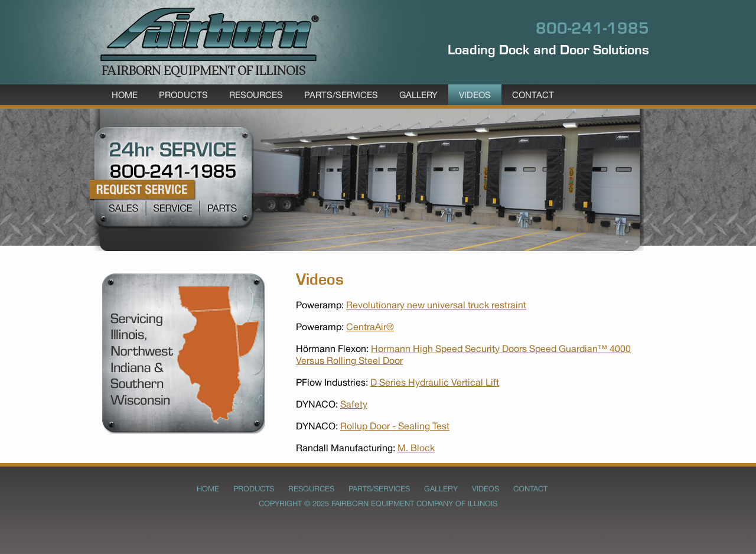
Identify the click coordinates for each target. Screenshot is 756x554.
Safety (354, 404)
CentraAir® (370, 327)
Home (125, 95)
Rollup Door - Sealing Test (395, 426)
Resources (256, 95)
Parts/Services (341, 95)
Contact (533, 95)
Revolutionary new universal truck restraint (436, 305)
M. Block (416, 448)
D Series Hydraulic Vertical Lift (435, 382)
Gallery (418, 95)
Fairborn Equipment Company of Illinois (414, 504)
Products (183, 95)
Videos (475, 95)
